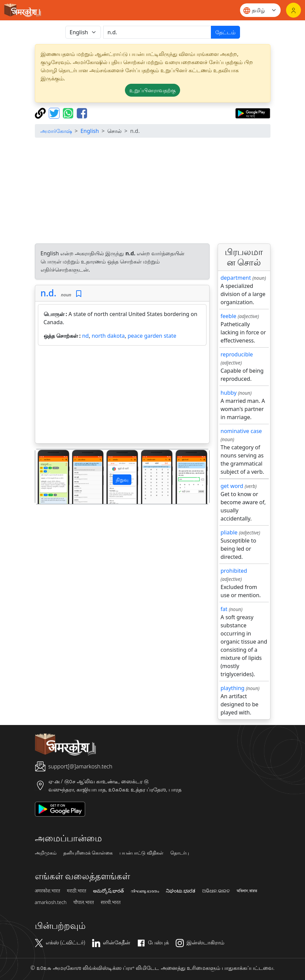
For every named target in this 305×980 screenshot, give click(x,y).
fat (224, 609)
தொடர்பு (180, 853)
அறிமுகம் (46, 853)
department (236, 278)
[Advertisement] (153, 191)
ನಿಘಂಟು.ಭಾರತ (180, 891)
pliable (229, 532)
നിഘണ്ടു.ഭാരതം (145, 891)
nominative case (241, 431)
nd (85, 336)
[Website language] (260, 10)
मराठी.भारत (77, 891)
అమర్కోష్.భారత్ (108, 891)
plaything (233, 688)
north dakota (108, 336)
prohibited (234, 571)
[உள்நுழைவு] (293, 10)
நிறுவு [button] (122, 480)
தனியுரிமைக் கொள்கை (88, 853)
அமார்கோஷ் (56, 131)
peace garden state (152, 336)
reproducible (237, 354)
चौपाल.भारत (83, 902)
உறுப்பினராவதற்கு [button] (152, 90)
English (90, 131)
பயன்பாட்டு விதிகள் (141, 853)
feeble (229, 316)
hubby (229, 393)
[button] (48, 477)
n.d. (49, 293)
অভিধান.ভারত (247, 891)
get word (232, 486)
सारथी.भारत (111, 902)
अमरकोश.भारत (48, 891)
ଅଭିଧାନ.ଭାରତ (216, 891)
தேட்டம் (225, 32)
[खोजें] (157, 32)
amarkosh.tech (51, 902)
